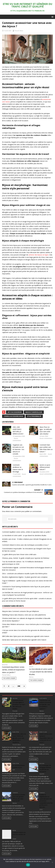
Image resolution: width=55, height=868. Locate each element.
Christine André (7, 618)
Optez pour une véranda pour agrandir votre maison (31, 636)
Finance (15, 793)
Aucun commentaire (46, 438)
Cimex (4, 624)
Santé (31, 667)
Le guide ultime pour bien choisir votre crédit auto (19, 554)
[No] (52, 862)
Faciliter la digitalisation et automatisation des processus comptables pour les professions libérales (46, 801)
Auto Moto (43, 698)
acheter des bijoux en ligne (38, 255)
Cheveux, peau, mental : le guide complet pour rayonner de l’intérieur (26, 558)
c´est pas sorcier (8, 630)
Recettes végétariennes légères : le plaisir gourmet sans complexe (25, 577)
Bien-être (16, 732)
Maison (5, 665)
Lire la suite (7, 728)
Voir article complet (9, 678)
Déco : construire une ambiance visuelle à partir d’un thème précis (25, 574)
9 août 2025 (8, 31)
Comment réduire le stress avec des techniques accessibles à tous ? (25, 545)
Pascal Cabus (19, 31)
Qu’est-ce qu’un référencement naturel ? (45, 467)
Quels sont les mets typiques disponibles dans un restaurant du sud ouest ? (46, 738)
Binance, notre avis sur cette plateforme (32, 615)
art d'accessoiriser (15, 412)
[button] (52, 17)
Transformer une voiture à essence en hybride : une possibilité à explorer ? (45, 704)
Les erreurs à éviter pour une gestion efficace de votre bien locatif (19, 798)
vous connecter (16, 511)
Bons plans (43, 732)
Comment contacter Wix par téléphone (25, 611)
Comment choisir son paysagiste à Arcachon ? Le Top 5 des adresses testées (19, 704)
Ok (28, 865)
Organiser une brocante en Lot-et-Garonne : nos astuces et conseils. (18, 449)
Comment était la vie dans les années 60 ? (19, 834)
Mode (14, 831)
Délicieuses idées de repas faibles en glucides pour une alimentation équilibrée (19, 738)
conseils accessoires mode (13, 416)
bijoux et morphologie (34, 412)
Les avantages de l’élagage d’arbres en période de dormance (45, 768)
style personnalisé (34, 416)
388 (19, 686)
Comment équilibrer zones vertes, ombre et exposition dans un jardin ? (26, 532)
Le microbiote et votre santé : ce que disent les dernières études (24, 535)
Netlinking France (8, 615)
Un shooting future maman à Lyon (19, 766)
